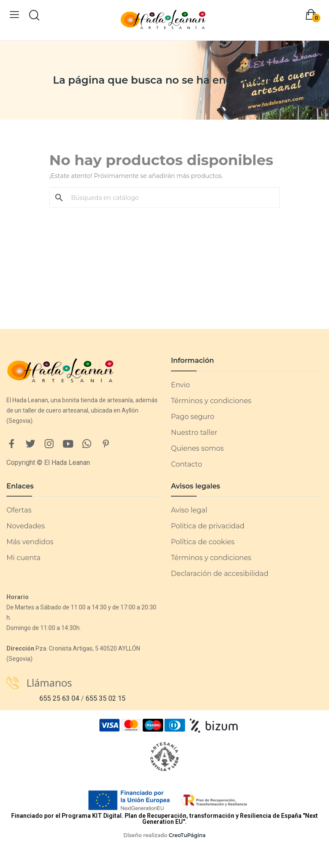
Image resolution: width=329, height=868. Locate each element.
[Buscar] (170, 198)
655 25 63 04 (59, 698)
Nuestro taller (194, 432)
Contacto (187, 464)
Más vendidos (30, 542)
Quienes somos (197, 448)
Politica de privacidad (208, 526)
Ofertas (19, 510)
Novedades (26, 526)
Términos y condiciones (211, 401)
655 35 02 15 (106, 698)
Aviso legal (189, 510)
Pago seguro (193, 417)
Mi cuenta (24, 558)
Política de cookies (203, 542)
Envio (180, 385)
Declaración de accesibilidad (220, 574)
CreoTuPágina (187, 835)
